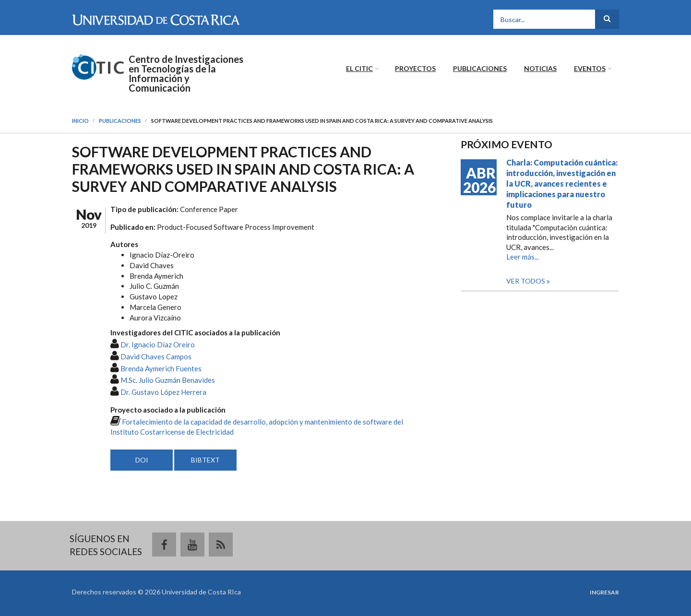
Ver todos (526, 281)
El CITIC (359, 68)
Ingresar (604, 592)
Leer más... (523, 257)
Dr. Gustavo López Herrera (163, 392)
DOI (142, 460)
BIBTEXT (205, 460)
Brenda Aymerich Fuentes (161, 368)
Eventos (590, 68)
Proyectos (415, 68)
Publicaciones (480, 68)
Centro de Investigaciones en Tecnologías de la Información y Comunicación (186, 73)
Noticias (540, 68)
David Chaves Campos (156, 356)
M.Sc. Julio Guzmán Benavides (168, 380)
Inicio (80, 121)
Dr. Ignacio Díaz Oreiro (158, 344)
